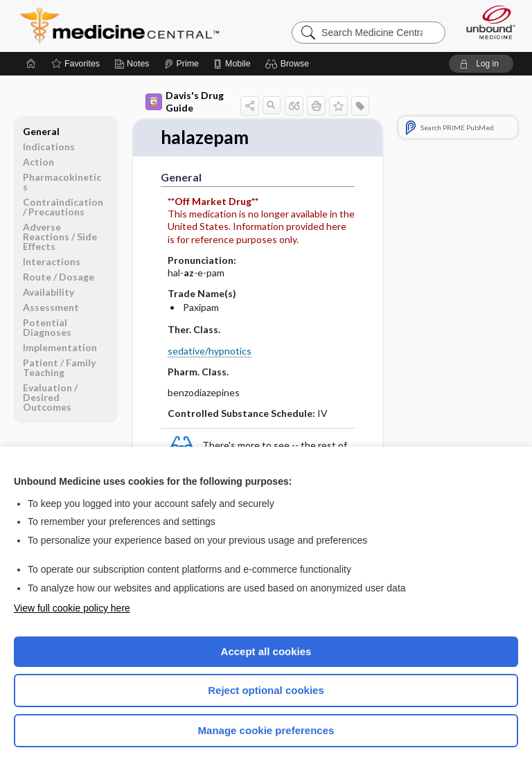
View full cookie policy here (72, 608)
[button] (289, 64)
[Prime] (181, 64)
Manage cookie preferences (266, 730)
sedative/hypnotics (210, 351)
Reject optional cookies (266, 690)
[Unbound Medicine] (486, 22)
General (41, 131)
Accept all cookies (266, 651)
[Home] (31, 64)
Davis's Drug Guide (185, 101)
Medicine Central (128, 26)
